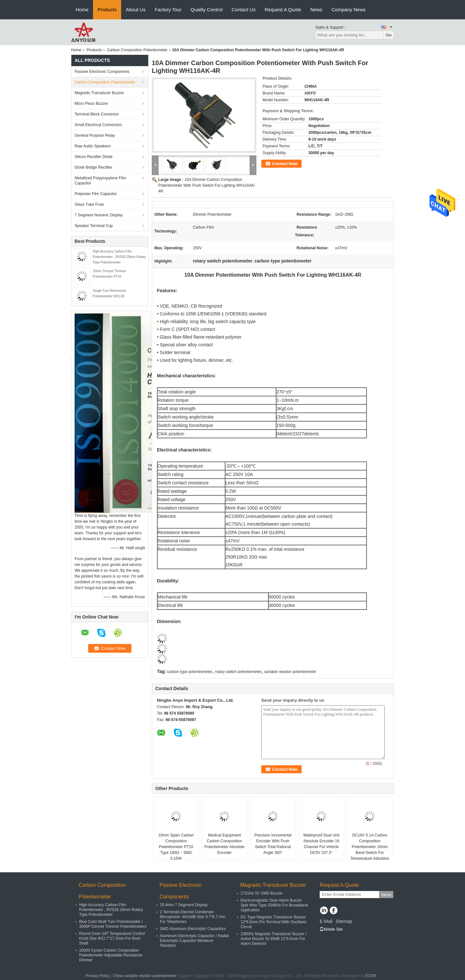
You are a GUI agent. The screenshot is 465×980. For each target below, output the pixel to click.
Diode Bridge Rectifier (93, 167)
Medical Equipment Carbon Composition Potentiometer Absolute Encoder (224, 844)
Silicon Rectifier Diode (93, 157)
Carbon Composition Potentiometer (137, 50)
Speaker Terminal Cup (94, 226)
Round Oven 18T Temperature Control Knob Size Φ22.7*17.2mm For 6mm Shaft (112, 938)
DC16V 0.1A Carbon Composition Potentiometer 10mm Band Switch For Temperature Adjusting (370, 847)
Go (389, 35)
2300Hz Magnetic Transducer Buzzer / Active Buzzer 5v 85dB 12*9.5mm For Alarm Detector (274, 939)
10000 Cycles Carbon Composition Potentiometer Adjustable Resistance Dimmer (111, 955)
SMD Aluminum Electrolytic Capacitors (193, 929)
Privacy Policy (98, 976)
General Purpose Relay (95, 135)
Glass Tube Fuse (89, 204)
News (316, 10)
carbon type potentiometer (190, 672)
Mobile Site (331, 929)
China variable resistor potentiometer (145, 976)
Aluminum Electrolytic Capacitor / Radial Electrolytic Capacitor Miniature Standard (194, 941)
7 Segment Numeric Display (99, 215)
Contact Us (243, 10)
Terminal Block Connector (97, 114)
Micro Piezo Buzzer (91, 104)
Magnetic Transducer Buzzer (99, 93)
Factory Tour (168, 10)
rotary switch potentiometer (238, 672)
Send (386, 895)
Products (107, 10)
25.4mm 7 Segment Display (184, 905)
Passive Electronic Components (102, 72)
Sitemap (344, 921)
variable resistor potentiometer (290, 672)
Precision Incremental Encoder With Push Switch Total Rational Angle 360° (273, 844)
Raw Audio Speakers (93, 146)
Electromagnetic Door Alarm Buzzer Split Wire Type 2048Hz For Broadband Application (274, 905)
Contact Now (285, 164)
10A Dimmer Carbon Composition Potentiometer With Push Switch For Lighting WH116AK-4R (207, 185)
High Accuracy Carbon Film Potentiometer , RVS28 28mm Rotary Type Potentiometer (119, 257)
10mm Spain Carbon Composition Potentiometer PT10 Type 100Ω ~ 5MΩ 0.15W (176, 847)
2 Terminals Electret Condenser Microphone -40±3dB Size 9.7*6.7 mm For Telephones (193, 917)
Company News (348, 10)
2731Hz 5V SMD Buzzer (262, 893)
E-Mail (326, 921)
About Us (136, 10)
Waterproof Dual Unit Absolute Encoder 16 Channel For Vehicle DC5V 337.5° (321, 844)
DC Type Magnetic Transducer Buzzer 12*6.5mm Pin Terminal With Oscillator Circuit (274, 922)
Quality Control (207, 10)
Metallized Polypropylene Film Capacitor (100, 181)
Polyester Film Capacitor (96, 194)
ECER (371, 976)
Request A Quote (283, 10)
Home (82, 10)
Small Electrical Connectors (98, 125)
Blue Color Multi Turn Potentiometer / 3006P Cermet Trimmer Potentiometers (113, 924)
